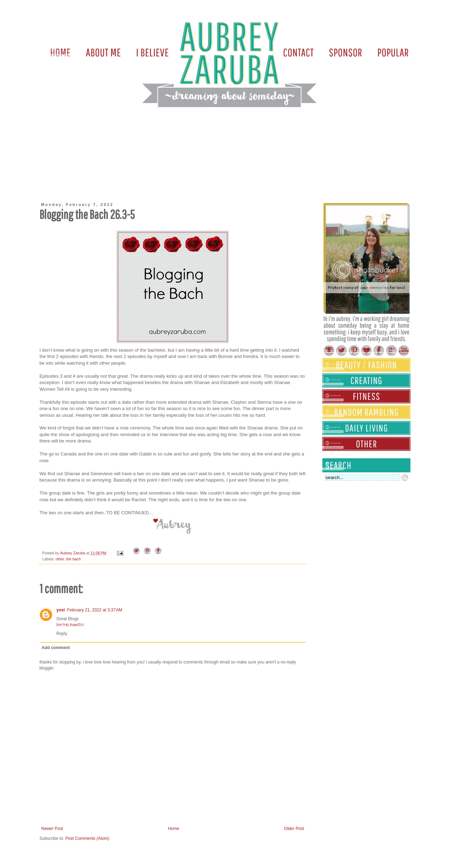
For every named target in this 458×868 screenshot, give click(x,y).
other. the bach (68, 559)
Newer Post (52, 829)
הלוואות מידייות (70, 625)
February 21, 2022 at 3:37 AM (95, 610)
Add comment (56, 648)
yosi (61, 610)
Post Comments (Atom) (87, 838)
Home (174, 829)
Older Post (294, 829)
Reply (62, 634)
